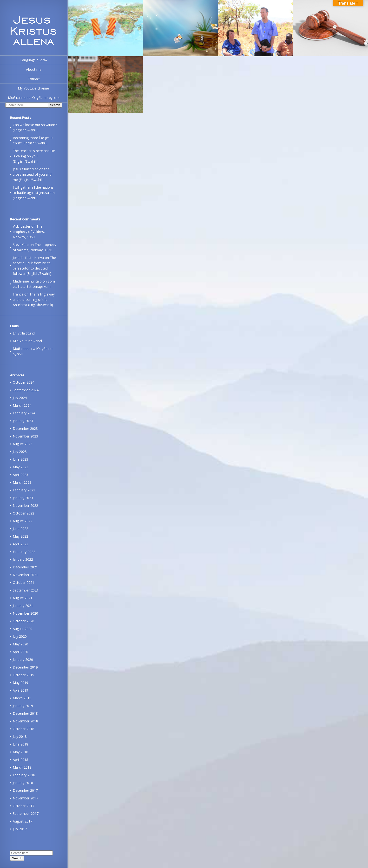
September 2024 (26, 390)
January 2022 (23, 559)
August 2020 (23, 629)
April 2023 (20, 475)
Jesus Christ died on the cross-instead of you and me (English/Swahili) (32, 174)
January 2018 (23, 783)
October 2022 (23, 513)
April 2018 (20, 760)
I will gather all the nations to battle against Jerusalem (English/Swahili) (34, 193)
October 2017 (23, 806)
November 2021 (25, 575)
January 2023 (23, 498)
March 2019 (22, 698)
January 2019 (23, 706)
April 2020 (20, 652)
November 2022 (25, 505)
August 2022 (23, 521)
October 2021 (23, 582)
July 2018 (20, 736)
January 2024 (23, 421)
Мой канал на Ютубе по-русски (34, 98)
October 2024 (23, 382)
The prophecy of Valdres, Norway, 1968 (29, 232)
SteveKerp (21, 245)
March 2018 (22, 767)
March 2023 (22, 482)
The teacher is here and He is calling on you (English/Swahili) (34, 156)
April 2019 (20, 690)
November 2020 (25, 613)
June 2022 (20, 529)
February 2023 (24, 490)
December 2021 (25, 567)
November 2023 (25, 436)
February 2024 (24, 413)
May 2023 (20, 467)
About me (34, 69)
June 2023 (20, 459)
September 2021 (26, 590)
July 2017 (20, 829)
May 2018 (20, 752)
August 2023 (23, 444)
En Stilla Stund (24, 333)
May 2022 (20, 536)
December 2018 (25, 713)
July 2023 (20, 452)
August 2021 (23, 598)
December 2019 (25, 667)
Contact (34, 79)
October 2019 (23, 675)
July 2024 (20, 398)
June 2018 (20, 744)
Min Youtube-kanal (27, 341)
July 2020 (20, 636)
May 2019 (20, 683)
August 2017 (23, 821)
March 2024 (22, 405)
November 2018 (25, 721)
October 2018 (23, 729)
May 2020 (20, 644)
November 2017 (25, 798)
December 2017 (25, 790)
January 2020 (23, 659)
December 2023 (25, 428)
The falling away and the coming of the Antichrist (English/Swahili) (34, 299)
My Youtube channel (34, 88)
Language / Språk (34, 60)
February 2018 (24, 775)
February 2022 (24, 552)
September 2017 (26, 813)
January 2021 (23, 606)
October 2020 (23, 621)
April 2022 (20, 544)
